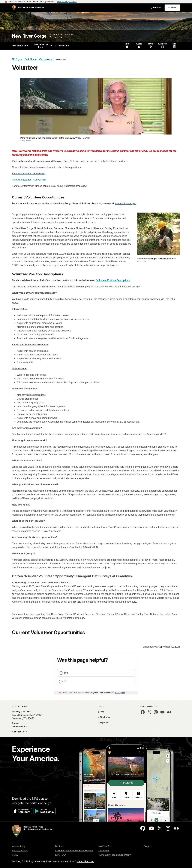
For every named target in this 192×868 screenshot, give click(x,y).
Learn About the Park (42, 46)
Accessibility (19, 846)
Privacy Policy (20, 850)
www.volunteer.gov (126, 203)
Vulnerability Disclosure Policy (115, 855)
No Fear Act (105, 846)
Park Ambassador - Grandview (28, 174)
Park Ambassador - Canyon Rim (29, 180)
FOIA (15, 855)
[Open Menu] (172, 8)
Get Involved (62, 46)
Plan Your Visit (20, 46)
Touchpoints (120, 693)
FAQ (101, 712)
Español (103, 722)
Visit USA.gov (85, 861)
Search (156, 7)
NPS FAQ (60, 855)
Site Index (104, 717)
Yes (66, 673)
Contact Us (19, 732)
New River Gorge (29, 36)
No (65, 681)
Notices (59, 846)
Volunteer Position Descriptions (113, 280)
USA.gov (147, 846)
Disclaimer (104, 850)
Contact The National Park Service (74, 850)
